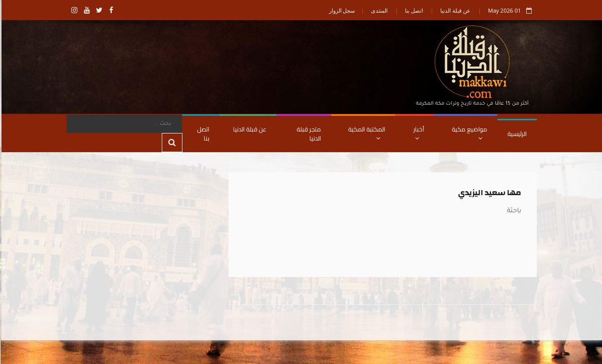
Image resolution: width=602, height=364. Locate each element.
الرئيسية (517, 134)
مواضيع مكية (469, 132)
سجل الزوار (342, 10)
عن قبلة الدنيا (455, 10)
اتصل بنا (413, 10)
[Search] (124, 124)
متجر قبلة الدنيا (308, 134)
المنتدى (379, 10)
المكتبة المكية (366, 132)
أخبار (418, 132)
